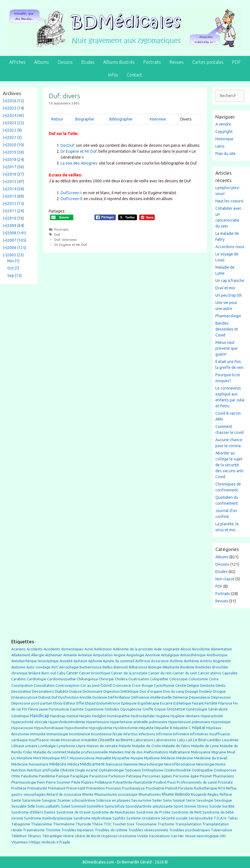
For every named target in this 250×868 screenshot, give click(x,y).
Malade (125, 746)
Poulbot (160, 782)
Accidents (35, 649)
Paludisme (29, 776)
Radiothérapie (206, 788)
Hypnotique (221, 722)
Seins (167, 800)
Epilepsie (129, 703)
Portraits (152, 62)
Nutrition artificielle (43, 770)
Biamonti (121, 667)
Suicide (215, 806)
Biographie (85, 119)
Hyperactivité (212, 716)
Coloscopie (178, 679)
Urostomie (127, 836)
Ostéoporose (225, 770)
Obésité (67, 770)
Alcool (186, 649)
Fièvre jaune (38, 709)
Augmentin (222, 661)
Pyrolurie (186, 788)
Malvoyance (201, 752)
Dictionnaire (93, 691)
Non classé (225, 579)
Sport (178, 806)
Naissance (114, 764)
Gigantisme (94, 709)
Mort (37, 758)
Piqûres (88, 782)
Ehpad (90, 703)
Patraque (134, 776)
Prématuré (57, 788)
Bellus (108, 667)
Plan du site (225, 154)
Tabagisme (21, 824)
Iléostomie (20, 734)
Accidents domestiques (64, 649)
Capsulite (230, 673)
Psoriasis (113, 788)
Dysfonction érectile (75, 697)
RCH (222, 788)
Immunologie (57, 734)
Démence (180, 697)
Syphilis (119, 818)
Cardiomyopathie (61, 679)
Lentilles (214, 740)
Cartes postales (208, 62)
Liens (220, 146)
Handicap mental (64, 716)
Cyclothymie (164, 686)
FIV (25, 709)
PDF (236, 62)
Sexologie (205, 800)
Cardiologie (36, 679)
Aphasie (80, 661)
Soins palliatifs (48, 806)
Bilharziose (138, 667)
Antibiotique (217, 655)
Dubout (45, 697)
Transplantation (188, 824)
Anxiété (66, 661)
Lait (189, 740)
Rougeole (199, 794)
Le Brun (200, 740)
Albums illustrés (119, 62)
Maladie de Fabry (176, 746)
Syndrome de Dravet (74, 812)
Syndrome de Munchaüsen (113, 812)
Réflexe (226, 794)
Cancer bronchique (95, 673)
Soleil (66, 806)
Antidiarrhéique (24, 661)
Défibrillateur (119, 697)
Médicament (92, 764)
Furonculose (59, 709)
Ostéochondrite (178, 770)
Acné (89, 649)
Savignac (49, 800)
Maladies (116, 752)
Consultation (44, 686)
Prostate (225, 782)
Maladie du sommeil (50, 752)
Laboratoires (165, 740)
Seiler (157, 800)
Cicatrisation (139, 679)
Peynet (206, 776)
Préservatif (76, 788)
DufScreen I (71, 193)
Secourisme (141, 800)
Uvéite (143, 836)
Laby (181, 740)
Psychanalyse (133, 788)
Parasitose (99, 776)
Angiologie (135, 655)
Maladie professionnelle (88, 752)
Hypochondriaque (49, 728)
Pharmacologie (24, 782)
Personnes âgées (157, 776)
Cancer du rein (160, 673)
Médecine (185, 758)
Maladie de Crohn (147, 746)
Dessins (65, 62)
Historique (224, 139)
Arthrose (143, 661)
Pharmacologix (228, 316)
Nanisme (131, 764)
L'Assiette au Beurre (115, 740)
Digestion (112, 691)
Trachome (166, 824)
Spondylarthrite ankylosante (149, 806)
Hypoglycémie (101, 728)
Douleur (206, 691)
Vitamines (20, 842)
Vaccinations (159, 836)
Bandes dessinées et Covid (227, 329)
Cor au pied (90, 686)
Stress (203, 806)
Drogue (219, 691)
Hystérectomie (126, 728)
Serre (191, 800)
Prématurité (37, 788)
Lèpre (81, 746)
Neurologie (205, 764)
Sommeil (78, 806)
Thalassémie (42, 824)
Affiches (17, 62)
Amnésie (85, 655)
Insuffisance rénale (44, 740)
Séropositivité (201, 818)
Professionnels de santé (197, 782)
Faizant (198, 703)
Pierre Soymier (58, 782)
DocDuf (67, 145)
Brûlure (35, 673)
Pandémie (47, 776)
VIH (223, 836)
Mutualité (103, 758)
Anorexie (153, 655)
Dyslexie (100, 697)
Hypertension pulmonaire (189, 722)
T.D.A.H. (220, 818)
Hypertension (98, 722)
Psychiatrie (155, 788)
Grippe (160, 709)
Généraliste (218, 709)
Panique (63, 776)
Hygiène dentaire (185, 716)
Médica (73, 764)
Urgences (109, 836)
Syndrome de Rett (186, 812)
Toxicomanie (146, 824)
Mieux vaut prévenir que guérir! (226, 348)
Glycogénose (131, 709)
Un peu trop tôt (229, 295)
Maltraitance (180, 752)
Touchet (119, 824)
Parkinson (117, 776)
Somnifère (95, 806)
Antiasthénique (193, 655)
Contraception (68, 685)
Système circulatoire (143, 818)
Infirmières (199, 734)
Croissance (122, 686)
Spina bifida (115, 806)
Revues (177, 62)
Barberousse (91, 667)
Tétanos (34, 836)
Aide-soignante (167, 649)
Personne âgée (186, 776)
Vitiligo (35, 842)
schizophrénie (83, 800)
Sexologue (223, 800)
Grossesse (176, 709)
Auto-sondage (38, 667)
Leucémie (230, 740)
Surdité (228, 806)
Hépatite (146, 728)
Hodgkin (99, 716)
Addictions (103, 649)
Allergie (38, 655)
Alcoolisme (201, 649)
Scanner (64, 800)
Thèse (97, 824)
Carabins (19, 679)
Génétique (20, 716)
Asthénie (191, 661)
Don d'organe (151, 691)
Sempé (179, 800)
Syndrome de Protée (153, 812)
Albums (42, 62)
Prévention (96, 788)
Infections (147, 734)
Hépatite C (182, 728)
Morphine (25, 758)
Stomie (190, 806)
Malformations (156, 752)
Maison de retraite (102, 746)
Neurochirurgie (151, 764)
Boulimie (187, 667)
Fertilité (211, 703)
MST (65, 758)
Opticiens (133, 770)
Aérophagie (69, 667)
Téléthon (19, 836)
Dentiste (207, 686)
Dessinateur (21, 691)
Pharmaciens (224, 776)
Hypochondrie (76, 728)
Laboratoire (143, 740)
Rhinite (88, 794)
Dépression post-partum (32, 703)
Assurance (160, 661)
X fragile (63, 842)
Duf (57, 234)
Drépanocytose (24, 697)
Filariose (225, 703)
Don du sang (174, 691)
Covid (106, 685)
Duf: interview (66, 240)
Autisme (18, 667)
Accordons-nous (230, 247)
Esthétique (182, 703)
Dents (221, 686)
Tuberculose (222, 830)
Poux (172, 782)
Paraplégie (79, 776)
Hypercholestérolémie (67, 722)
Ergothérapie (148, 703)
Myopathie (121, 758)
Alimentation (221, 649)
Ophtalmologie (111, 770)
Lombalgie (47, 746)
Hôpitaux (214, 728)
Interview (158, 119)
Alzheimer (54, 655)
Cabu (61, 673)
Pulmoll (171, 788)
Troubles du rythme (111, 830)
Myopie (137, 758)
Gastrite (77, 709)
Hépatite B (163, 728)
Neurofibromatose (180, 764)
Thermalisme (64, 824)
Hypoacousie (22, 728)
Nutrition (19, 770)
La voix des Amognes (79, 163)
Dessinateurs (43, 691)
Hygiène (163, 716)
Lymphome (66, 746)
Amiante (70, 655)
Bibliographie (121, 119)
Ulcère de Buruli (88, 836)
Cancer (72, 673)
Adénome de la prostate (133, 649)
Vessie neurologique (202, 836)
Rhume (168, 794)
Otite (16, 776)
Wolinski (48, 842)
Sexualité (19, 806)
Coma (214, 679)
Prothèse (19, 788)
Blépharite (171, 667)
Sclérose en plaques (113, 800)
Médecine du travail (211, 758)
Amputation (103, 655)
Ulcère (68, 836)
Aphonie (95, 661)
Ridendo (182, 794)
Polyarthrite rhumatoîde (133, 782)
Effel (80, 703)
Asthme (176, 661)
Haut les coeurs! (229, 201)
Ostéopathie (202, 770)
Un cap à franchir (230, 281)
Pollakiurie (103, 782)
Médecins (58, 764)
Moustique (51, 758)
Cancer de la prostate (129, 673)
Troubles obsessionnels (148, 830)
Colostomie (198, 679)
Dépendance (200, 697)
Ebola (58, 703)
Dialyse (76, 691)
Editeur (69, 703)
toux (131, 824)
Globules (112, 709)
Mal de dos (134, 752)
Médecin (168, 758)
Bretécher (203, 667)
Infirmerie (164, 734)
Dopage (192, 691)
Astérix (206, 661)
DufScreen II (71, 199)
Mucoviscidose (82, 758)
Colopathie (159, 679)
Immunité (38, 734)
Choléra (121, 679)
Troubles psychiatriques (190, 830)
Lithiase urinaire (24, 746)
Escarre (166, 703)
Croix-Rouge (142, 686)
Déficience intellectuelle (152, 697)
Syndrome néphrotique (92, 818)
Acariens (18, 649)
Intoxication (71, 740)
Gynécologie (197, 709)
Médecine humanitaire (30, 764)
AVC (55, 667)
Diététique (130, 691)
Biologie (155, 667)
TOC (108, 824)
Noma (220, 764)
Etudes (88, 62)
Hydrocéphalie (143, 716)
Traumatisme (34, 830)
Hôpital (198, 728)
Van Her (177, 836)
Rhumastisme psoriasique (116, 794)
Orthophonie (153, 770)
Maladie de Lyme (205, 746)
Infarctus (130, 734)
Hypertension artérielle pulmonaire (139, 722)
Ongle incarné (86, 770)
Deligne (193, 686)
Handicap (40, 716)
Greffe (148, 709)
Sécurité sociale (174, 818)
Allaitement (21, 655)
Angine (120, 655)
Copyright (224, 132)
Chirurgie (106, 679)
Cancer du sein (185, 673)
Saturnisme (31, 800)
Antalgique (170, 655)
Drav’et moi (225, 288)
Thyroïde (83, 824)
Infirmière (181, 734)
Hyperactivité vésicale (29, 722)
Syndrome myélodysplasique (48, 818)
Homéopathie (118, 716)
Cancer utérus (210, 673)
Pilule (76, 782)
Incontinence (80, 734)
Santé (16, 800)
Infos (113, 75)
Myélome (152, 758)
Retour (57, 119)
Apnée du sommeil (119, 661)
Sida (31, 806)
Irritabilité (89, 740)
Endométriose (108, 703)
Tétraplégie (52, 836)
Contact (134, 75)
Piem (41, 782)
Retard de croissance (64, 794)
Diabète (62, 691)
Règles (213, 794)
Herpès (85, 716)
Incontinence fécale (107, 734)
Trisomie (53, 830)
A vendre (223, 124)
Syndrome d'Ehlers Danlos (33, 812)
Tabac (233, 818)
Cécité (181, 685)
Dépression (221, 697)
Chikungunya (87, 679)
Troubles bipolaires (78, 830)
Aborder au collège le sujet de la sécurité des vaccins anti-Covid (230, 465)
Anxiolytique (48, 661)
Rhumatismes (150, 794)
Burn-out (49, 673)
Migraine (219, 752)
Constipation (22, 686)
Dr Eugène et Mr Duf (79, 151)
